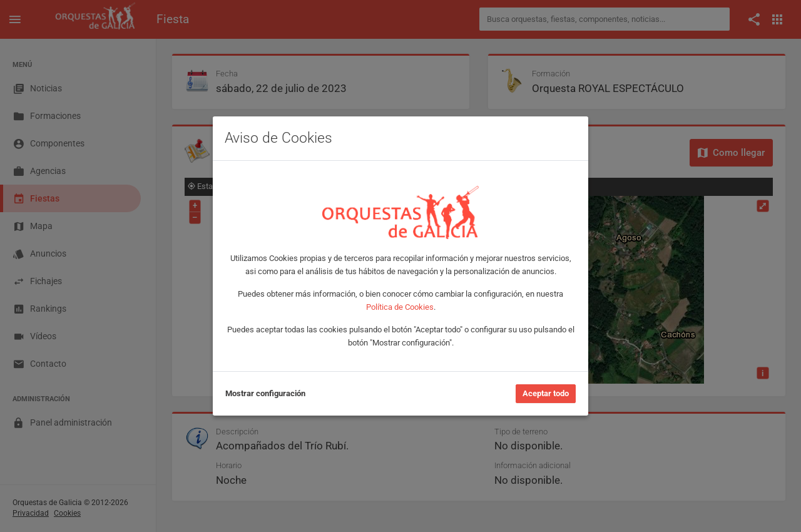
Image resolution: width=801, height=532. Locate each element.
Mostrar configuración (265, 393)
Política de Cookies (400, 307)
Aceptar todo (546, 393)
